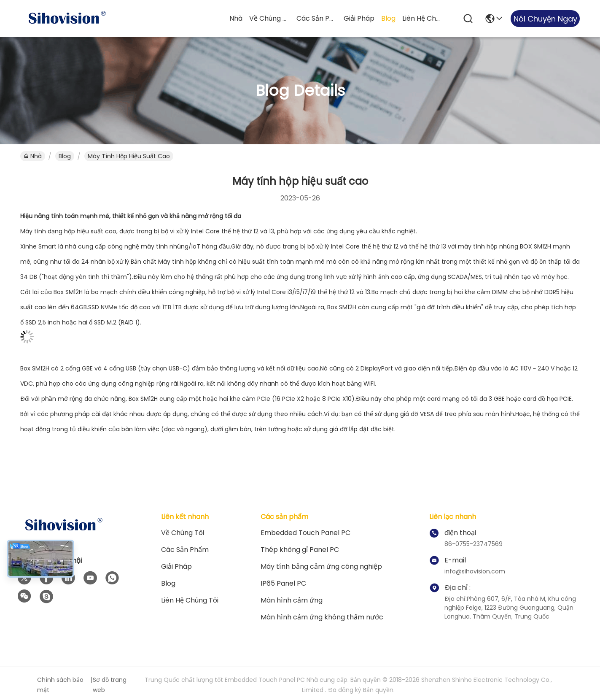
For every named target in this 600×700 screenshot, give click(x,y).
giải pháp (359, 18)
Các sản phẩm (317, 18)
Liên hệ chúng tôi (422, 18)
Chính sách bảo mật (60, 685)
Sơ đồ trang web (110, 685)
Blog (388, 18)
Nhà (236, 18)
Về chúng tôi (269, 18)
